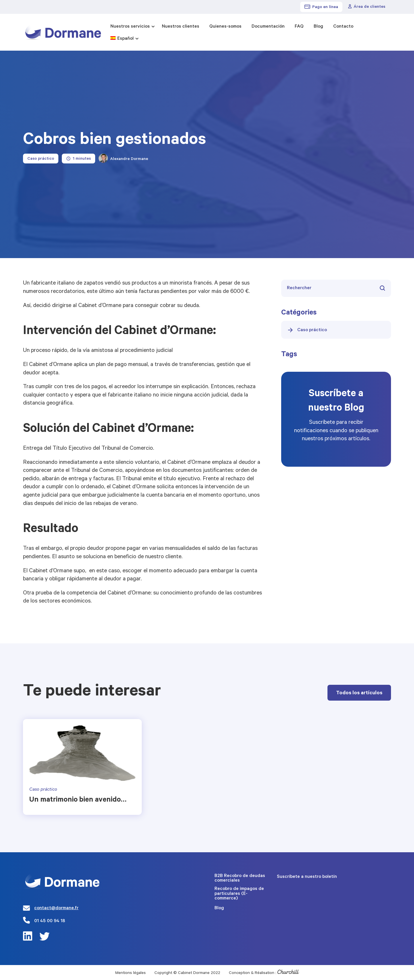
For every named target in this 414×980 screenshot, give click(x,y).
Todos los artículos (359, 693)
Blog (318, 27)
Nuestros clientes (181, 27)
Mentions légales (131, 973)
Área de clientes (367, 7)
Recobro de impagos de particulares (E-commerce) (239, 894)
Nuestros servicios (130, 27)
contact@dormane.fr (56, 908)
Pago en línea (321, 7)
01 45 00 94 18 (50, 921)
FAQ (299, 27)
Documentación (268, 27)
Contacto (343, 27)
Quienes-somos (225, 27)
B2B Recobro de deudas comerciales (240, 878)
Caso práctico (307, 330)
